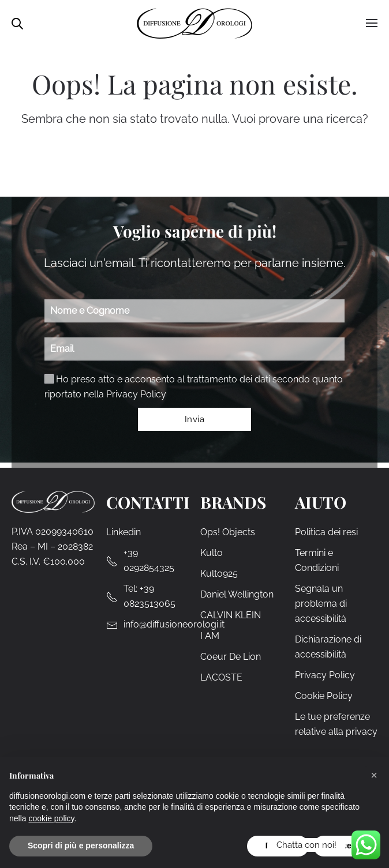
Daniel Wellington (237, 594)
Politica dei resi (326, 532)
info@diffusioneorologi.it (174, 624)
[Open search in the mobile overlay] (17, 23)
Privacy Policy (136, 394)
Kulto (212, 553)
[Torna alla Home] (194, 23)
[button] (374, 775)
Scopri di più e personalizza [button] (81, 846)
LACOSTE (221, 677)
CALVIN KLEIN (231, 615)
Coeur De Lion (231, 657)
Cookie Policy (324, 696)
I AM (210, 636)
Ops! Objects (228, 532)
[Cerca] (204, 162)
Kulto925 (219, 574)
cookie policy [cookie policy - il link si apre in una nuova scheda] (51, 818)
